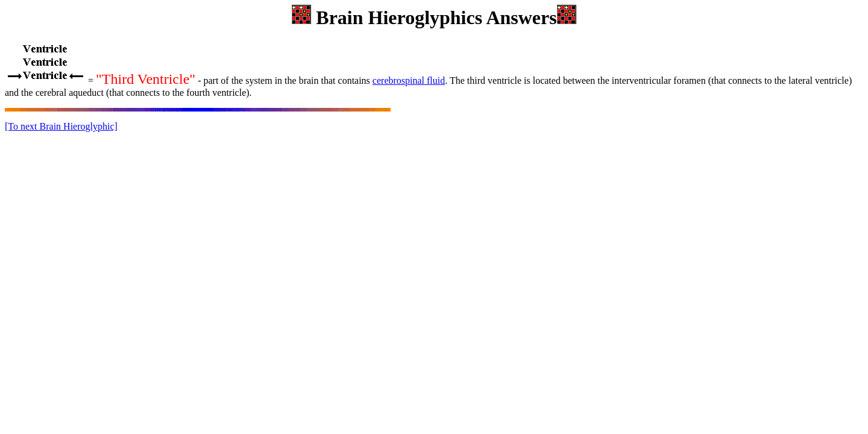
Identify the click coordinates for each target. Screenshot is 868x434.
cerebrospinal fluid (409, 80)
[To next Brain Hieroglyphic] (61, 126)
